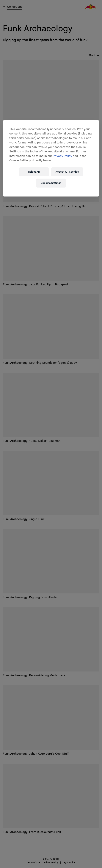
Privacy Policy (62, 156)
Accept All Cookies (67, 172)
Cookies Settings (51, 183)
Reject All (34, 172)
